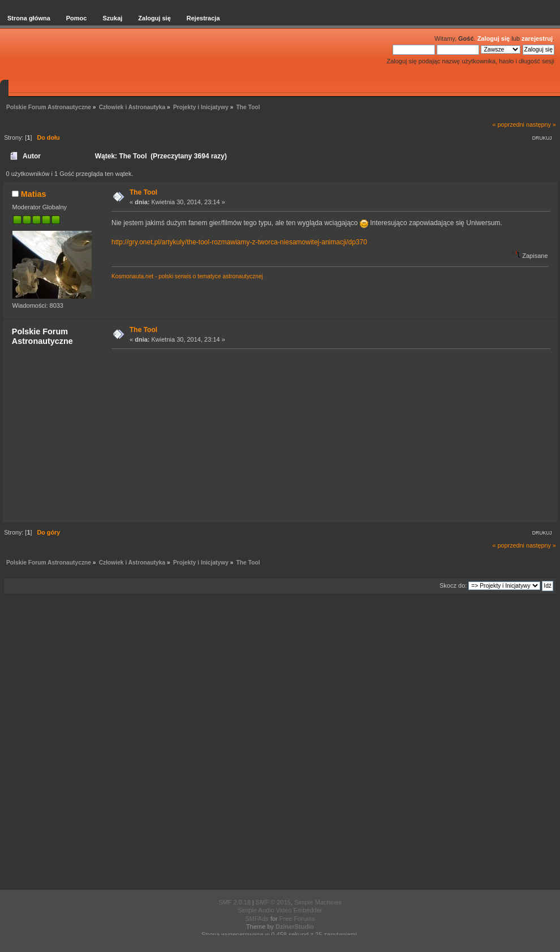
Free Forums (297, 919)
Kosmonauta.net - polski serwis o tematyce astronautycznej (187, 276)
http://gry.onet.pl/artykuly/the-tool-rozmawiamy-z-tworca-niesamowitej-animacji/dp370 (239, 242)
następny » (541, 124)
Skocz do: (453, 585)
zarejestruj (537, 38)
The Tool (143, 192)
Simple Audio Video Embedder (280, 910)
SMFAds (257, 919)
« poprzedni (509, 124)
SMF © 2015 (273, 902)
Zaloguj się (494, 38)
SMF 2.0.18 (234, 902)
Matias (34, 194)
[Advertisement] (328, 435)
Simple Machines (318, 902)
